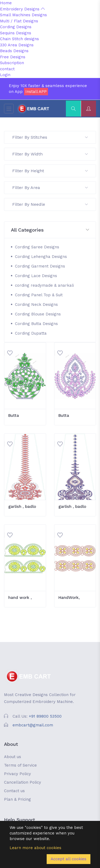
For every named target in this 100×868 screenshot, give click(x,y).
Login (5, 75)
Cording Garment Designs (40, 266)
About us (13, 757)
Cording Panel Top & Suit (39, 295)
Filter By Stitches (50, 137)
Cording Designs (16, 27)
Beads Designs (14, 51)
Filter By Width (50, 154)
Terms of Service (20, 765)
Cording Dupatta (31, 333)
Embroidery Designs (22, 9)
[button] (50, 230)
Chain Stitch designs (19, 39)
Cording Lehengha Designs (41, 257)
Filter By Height (50, 171)
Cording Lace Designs (36, 276)
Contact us (14, 791)
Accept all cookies (69, 859)
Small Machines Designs (23, 15)
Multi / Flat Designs (19, 21)
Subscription (12, 63)
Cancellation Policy (23, 782)
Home (6, 3)
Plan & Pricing (17, 799)
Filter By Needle (50, 204)
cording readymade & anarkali (44, 285)
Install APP (36, 92)
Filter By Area (50, 188)
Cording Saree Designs (37, 247)
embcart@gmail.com (33, 725)
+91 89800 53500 (45, 716)
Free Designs (13, 57)
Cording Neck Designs (36, 305)
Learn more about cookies (35, 848)
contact (7, 69)
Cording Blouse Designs (38, 314)
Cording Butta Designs (36, 324)
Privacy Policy (17, 774)
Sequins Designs (16, 33)
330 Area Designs (17, 45)
